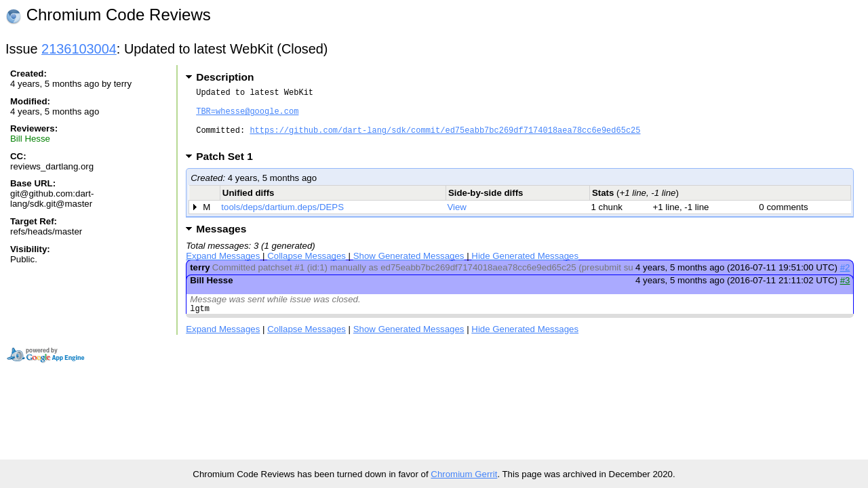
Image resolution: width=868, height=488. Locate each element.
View (457, 219)
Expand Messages (223, 268)
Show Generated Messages (409, 268)
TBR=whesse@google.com (247, 117)
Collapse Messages (307, 268)
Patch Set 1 (229, 168)
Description (225, 77)
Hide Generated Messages (525, 268)
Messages (221, 241)
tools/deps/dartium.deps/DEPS (282, 219)
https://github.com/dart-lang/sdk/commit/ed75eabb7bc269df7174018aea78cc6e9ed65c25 (445, 140)
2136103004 (79, 49)
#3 (845, 292)
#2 (845, 280)
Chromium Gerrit (464, 474)
